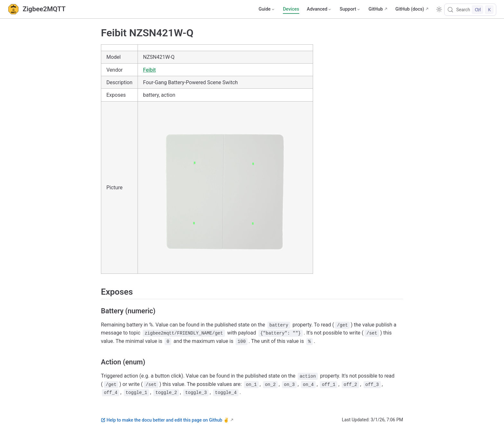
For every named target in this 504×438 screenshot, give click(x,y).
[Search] (470, 10)
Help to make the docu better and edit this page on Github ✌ (165, 420)
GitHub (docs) (410, 9)
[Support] (350, 9)
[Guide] (267, 9)
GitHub (376, 9)
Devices (291, 9)
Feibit (149, 70)
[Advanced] (319, 9)
